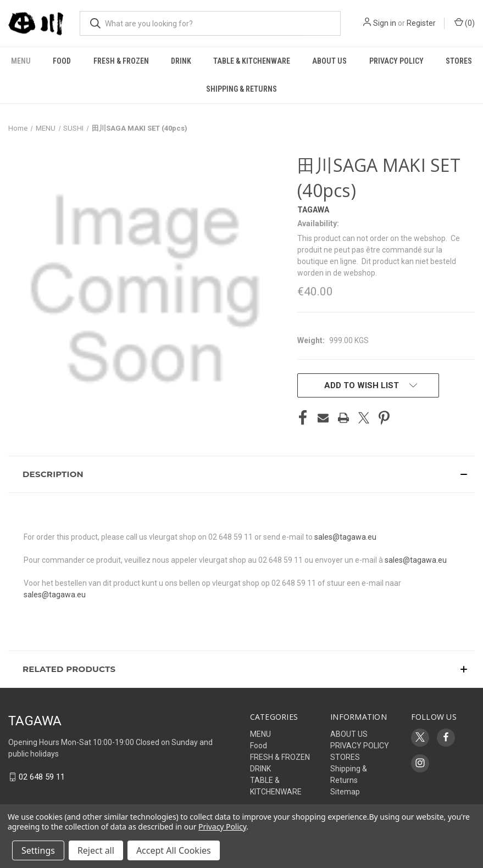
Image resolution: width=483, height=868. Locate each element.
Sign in (385, 23)
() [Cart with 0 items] (465, 23)
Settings (38, 850)
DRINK (181, 61)
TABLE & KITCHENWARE (252, 61)
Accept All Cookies (174, 850)
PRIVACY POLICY (396, 61)
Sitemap (345, 792)
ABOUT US (329, 61)
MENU (21, 61)
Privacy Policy (222, 827)
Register (421, 23)
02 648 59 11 (42, 777)
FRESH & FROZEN (121, 61)
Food (62, 61)
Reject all (96, 850)
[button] (241, 474)
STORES (459, 61)
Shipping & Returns (241, 89)
